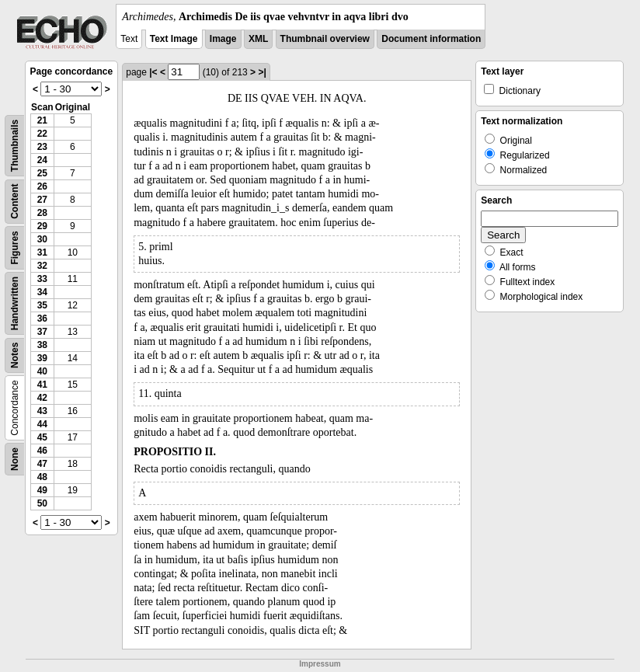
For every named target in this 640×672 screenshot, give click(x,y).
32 (42, 266)
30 (42, 239)
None (15, 459)
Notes (15, 355)
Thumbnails (15, 146)
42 (42, 398)
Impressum (320, 664)
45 (42, 437)
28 (42, 213)
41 (42, 385)
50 (42, 503)
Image (223, 39)
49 (42, 490)
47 (42, 464)
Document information (431, 39)
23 (42, 147)
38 (42, 345)
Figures (15, 247)
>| (262, 72)
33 (42, 279)
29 (42, 226)
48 (42, 477)
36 (42, 319)
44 (42, 424)
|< (153, 72)
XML (258, 39)
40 (42, 371)
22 (42, 134)
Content (15, 202)
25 (42, 173)
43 (42, 411)
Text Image (174, 39)
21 (42, 120)
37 (42, 332)
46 (42, 451)
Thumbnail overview (325, 39)
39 (42, 358)
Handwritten (15, 303)
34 (42, 292)
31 (42, 252)
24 (42, 160)
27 (42, 200)
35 (42, 305)
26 (42, 186)
